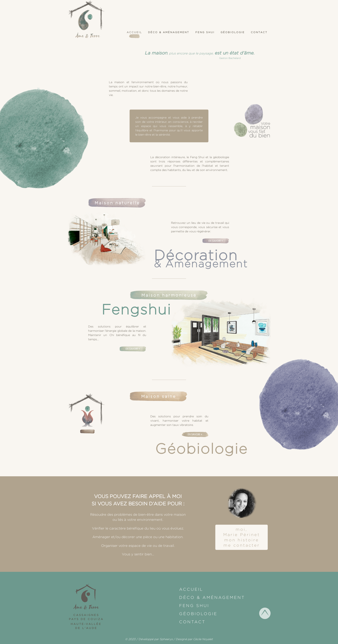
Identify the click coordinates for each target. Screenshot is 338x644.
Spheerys (166, 639)
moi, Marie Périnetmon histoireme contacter (242, 537)
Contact (259, 32)
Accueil (134, 32)
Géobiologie (233, 32)
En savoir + (216, 241)
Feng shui (205, 32)
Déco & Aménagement (169, 32)
